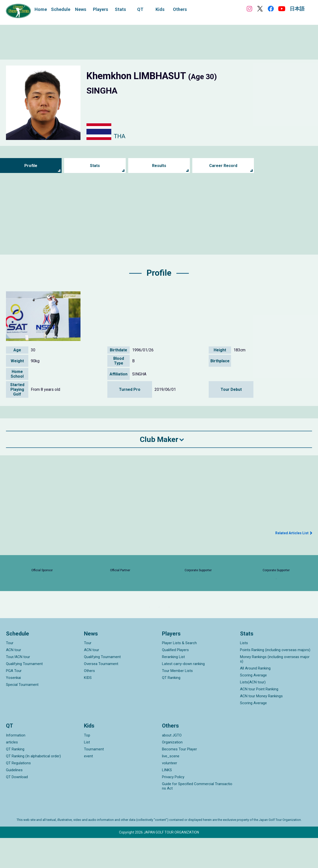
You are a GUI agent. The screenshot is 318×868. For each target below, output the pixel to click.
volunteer (170, 793)
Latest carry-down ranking (183, 694)
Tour (10, 673)
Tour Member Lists (177, 701)
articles (12, 772)
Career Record (223, 166)
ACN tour (14, 680)
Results (159, 166)
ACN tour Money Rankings (261, 726)
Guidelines (14, 800)
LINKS (167, 800)
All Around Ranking (255, 698)
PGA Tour (14, 701)
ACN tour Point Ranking (259, 719)
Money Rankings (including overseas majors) (275, 689)
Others (89, 701)
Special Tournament (22, 715)
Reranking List (173, 687)
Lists (244, 673)
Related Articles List (292, 533)
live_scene (171, 786)
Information (16, 765)
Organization (172, 772)
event (88, 786)
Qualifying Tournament (24, 694)
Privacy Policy (173, 807)
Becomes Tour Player (179, 779)
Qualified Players (175, 680)
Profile (31, 166)
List (87, 772)
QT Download (17, 807)
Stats (95, 166)
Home (41, 9)
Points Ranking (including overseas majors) (275, 680)
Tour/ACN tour (18, 687)
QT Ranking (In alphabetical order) (33, 786)
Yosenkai (13, 708)
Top (87, 765)
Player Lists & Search (179, 673)
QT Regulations (18, 793)
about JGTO (172, 765)
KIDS (88, 708)
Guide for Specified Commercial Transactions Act (197, 816)
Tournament (94, 779)
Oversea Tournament (101, 694)
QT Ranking (171, 708)
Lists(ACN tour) (253, 712)
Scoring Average (253, 705)
